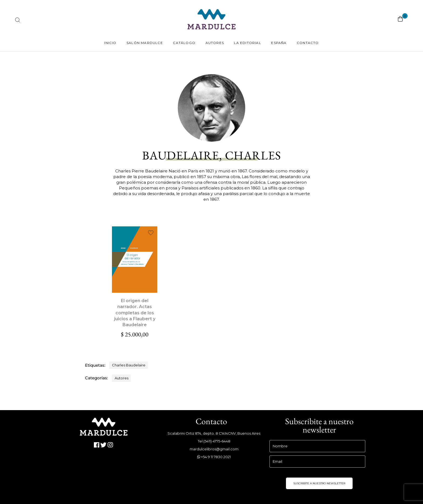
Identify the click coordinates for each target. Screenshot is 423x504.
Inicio (110, 43)
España (279, 43)
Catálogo (184, 43)
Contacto (308, 43)
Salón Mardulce (145, 43)
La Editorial (247, 43)
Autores (215, 43)
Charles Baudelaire (129, 365)
